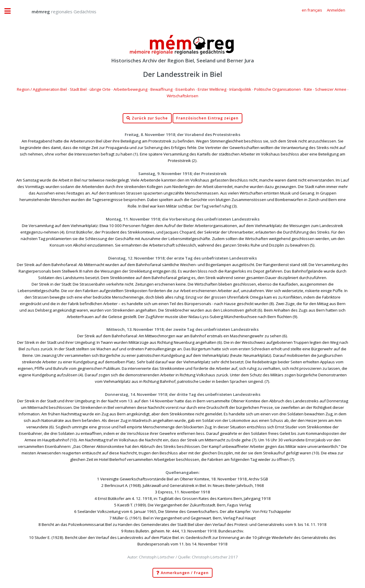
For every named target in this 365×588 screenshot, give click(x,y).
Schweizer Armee (331, 89)
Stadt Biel (78, 89)
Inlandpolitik (240, 89)
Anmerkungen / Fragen (182, 573)
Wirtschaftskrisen (182, 96)
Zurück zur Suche (147, 118)
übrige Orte (100, 89)
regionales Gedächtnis (58, 12)
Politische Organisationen (278, 89)
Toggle (11, 11)
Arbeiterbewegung (130, 89)
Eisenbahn (185, 89)
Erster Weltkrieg (212, 89)
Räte (308, 89)
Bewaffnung (162, 89)
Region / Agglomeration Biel (42, 89)
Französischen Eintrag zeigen (207, 118)
